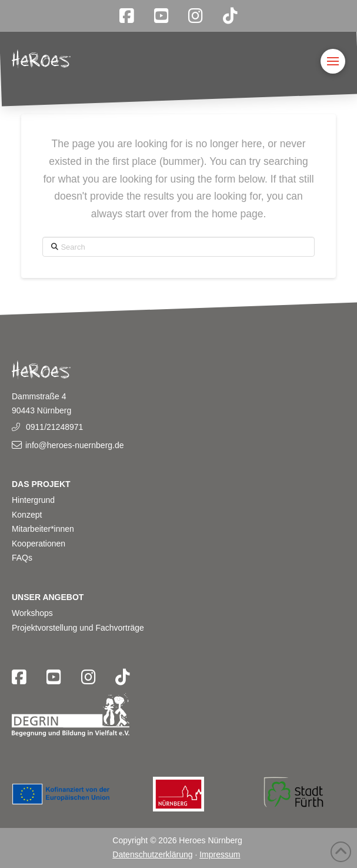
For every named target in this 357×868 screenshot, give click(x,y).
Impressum (220, 854)
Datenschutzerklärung (152, 854)
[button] (333, 61)
